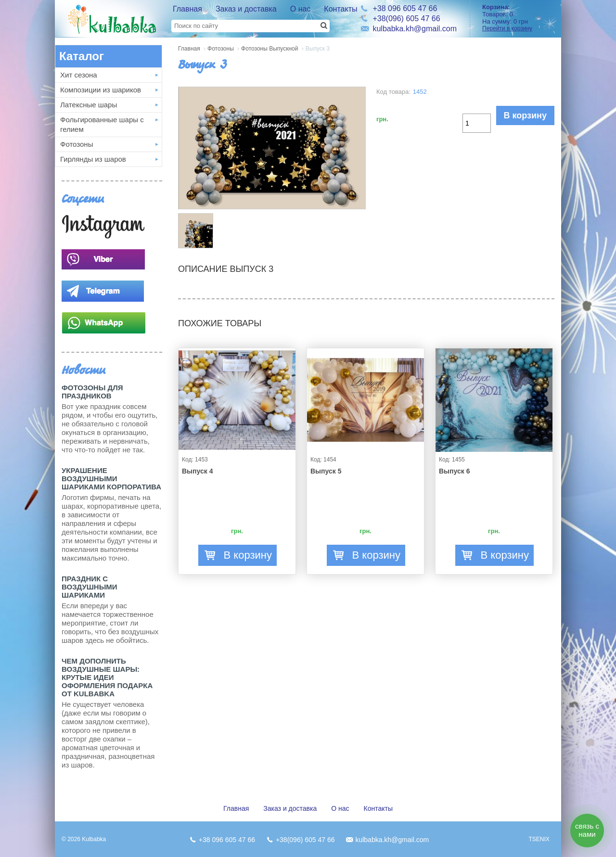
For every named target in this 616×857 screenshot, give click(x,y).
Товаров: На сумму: (518, 18)
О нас (301, 9)
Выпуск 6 (454, 471)
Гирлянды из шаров (93, 159)
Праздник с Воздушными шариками (90, 587)
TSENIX (539, 839)
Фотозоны (77, 144)
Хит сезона (79, 75)
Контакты (340, 9)
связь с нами (587, 830)
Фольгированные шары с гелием (102, 124)
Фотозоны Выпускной (269, 49)
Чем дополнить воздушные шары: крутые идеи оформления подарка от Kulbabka (107, 677)
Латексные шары (89, 105)
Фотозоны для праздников (92, 392)
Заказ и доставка (246, 9)
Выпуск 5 (326, 471)
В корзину (525, 115)
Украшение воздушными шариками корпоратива (111, 479)
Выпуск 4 (197, 471)
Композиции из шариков (101, 90)
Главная (187, 9)
